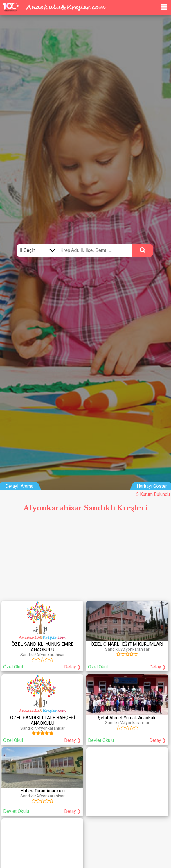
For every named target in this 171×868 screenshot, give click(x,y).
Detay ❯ (73, 667)
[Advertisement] (85, 559)
